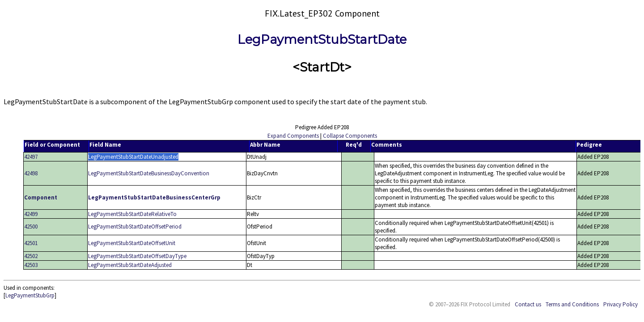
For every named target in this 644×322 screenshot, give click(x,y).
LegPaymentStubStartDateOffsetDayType (137, 256)
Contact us (528, 304)
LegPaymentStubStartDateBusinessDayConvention (149, 173)
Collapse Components (350, 136)
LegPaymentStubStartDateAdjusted (130, 265)
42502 (31, 256)
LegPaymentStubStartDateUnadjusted (133, 157)
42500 (31, 227)
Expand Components (293, 136)
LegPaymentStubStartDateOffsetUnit (132, 243)
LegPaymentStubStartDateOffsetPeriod (135, 227)
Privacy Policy (621, 304)
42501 (31, 243)
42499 (31, 214)
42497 (31, 157)
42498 (31, 173)
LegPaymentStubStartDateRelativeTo (132, 214)
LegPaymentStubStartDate (322, 39)
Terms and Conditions (572, 304)
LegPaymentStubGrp (30, 295)
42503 (31, 265)
